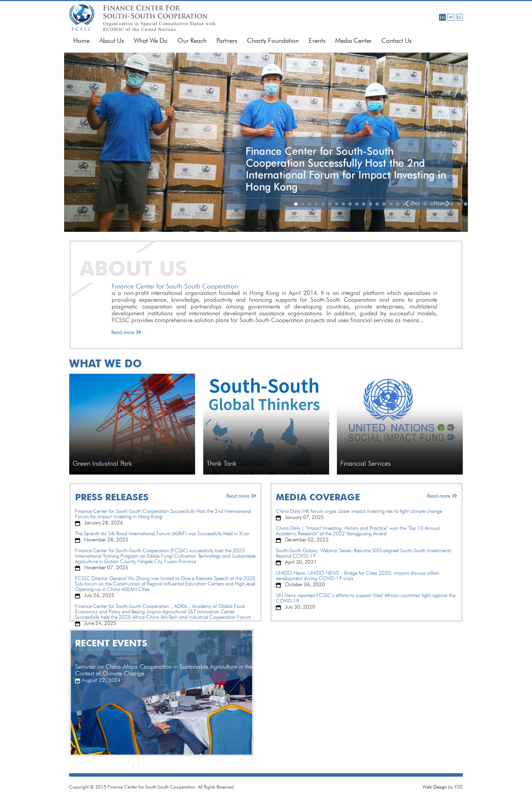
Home (81, 41)
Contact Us (396, 41)
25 (459, 204)
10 (357, 204)
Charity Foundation (273, 41)
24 (452, 204)
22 (438, 204)
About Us (112, 41)
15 (391, 204)
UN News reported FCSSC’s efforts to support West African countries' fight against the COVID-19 (366, 598)
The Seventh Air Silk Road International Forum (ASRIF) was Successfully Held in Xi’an (162, 534)
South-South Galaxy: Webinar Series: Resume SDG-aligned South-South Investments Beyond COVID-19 (364, 553)
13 (377, 204)
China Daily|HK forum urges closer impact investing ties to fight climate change (359, 511)
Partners (227, 41)
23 (445, 204)
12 (370, 204)
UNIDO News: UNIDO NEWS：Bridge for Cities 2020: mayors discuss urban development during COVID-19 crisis (358, 576)
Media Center (353, 41)
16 (398, 204)
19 (418, 204)
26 (465, 204)
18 (411, 204)
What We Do (151, 41)
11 (364, 204)
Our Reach (192, 41)
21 (432, 204)
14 (384, 204)
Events (317, 41)
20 (425, 204)
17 (404, 204)
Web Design (435, 787)
